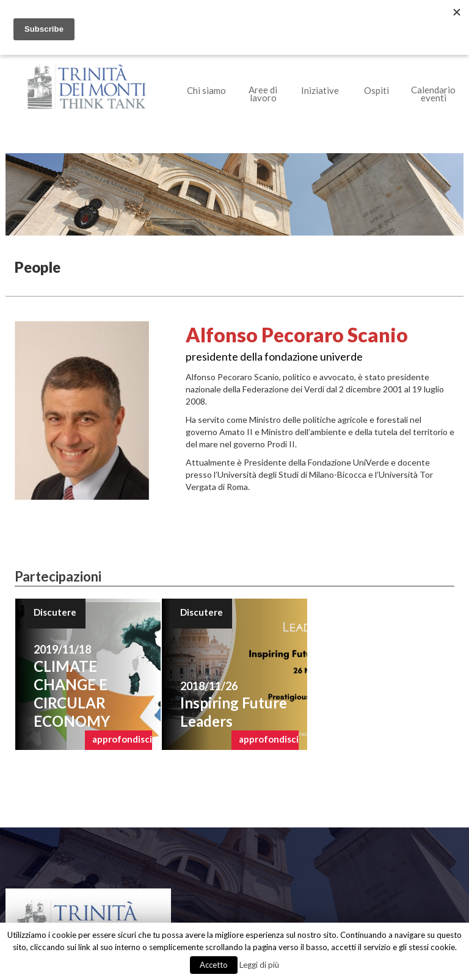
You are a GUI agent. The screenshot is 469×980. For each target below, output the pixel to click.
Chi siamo (206, 91)
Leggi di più (259, 965)
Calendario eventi (433, 94)
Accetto (214, 965)
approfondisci (122, 739)
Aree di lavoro (263, 94)
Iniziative (320, 91)
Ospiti (376, 91)
